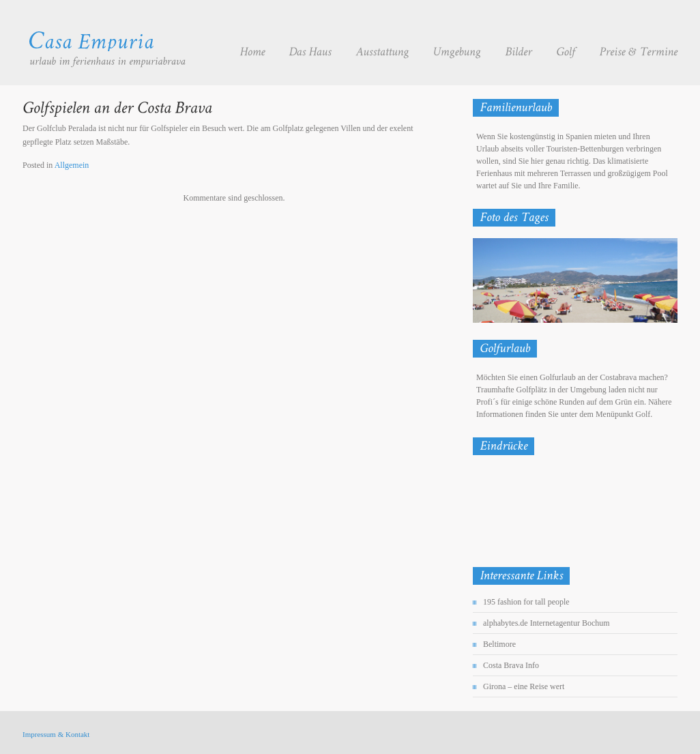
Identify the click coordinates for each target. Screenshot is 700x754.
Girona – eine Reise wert (524, 686)
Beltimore (499, 644)
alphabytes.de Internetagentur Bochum (546, 623)
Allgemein (72, 165)
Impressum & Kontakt (56, 734)
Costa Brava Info (511, 665)
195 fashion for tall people (526, 602)
